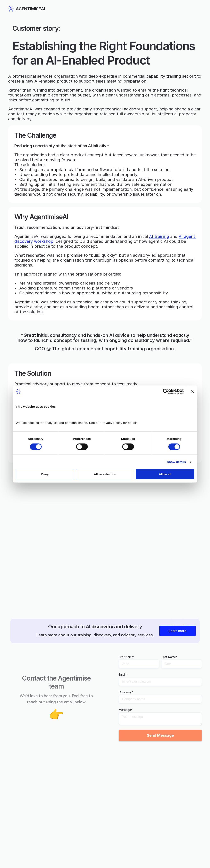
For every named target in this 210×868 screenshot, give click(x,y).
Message (126, 710)
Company (126, 692)
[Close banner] (193, 391)
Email (123, 675)
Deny (45, 474)
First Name (127, 657)
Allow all (165, 474)
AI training (159, 236)
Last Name (169, 657)
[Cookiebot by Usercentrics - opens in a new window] (166, 391)
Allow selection (105, 474)
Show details (176, 462)
